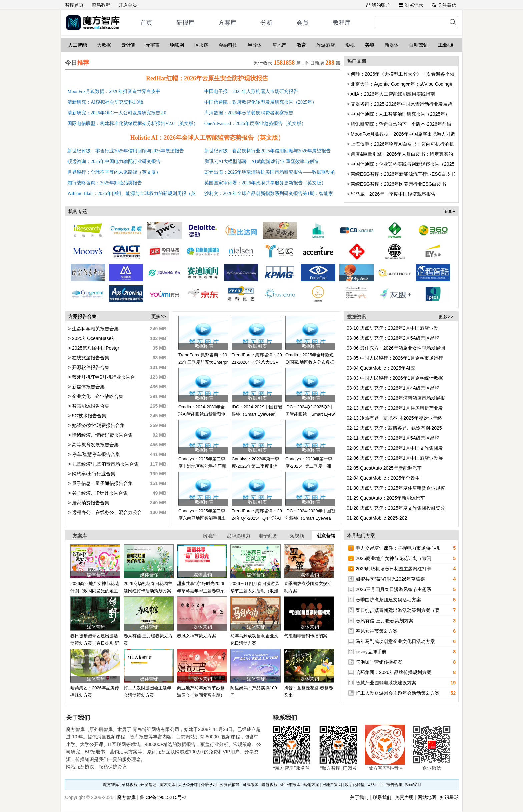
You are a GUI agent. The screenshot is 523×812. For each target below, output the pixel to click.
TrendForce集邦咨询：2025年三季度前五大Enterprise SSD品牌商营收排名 (203, 362)
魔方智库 (111, 785)
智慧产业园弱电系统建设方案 (386, 683)
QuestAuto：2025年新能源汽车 (386, 498)
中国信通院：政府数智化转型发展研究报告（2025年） (260, 102)
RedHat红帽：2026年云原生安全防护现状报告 (207, 78)
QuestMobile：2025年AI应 (381, 368)
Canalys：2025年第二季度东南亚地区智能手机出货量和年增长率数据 (202, 518)
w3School (376, 785)
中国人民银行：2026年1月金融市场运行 (395, 358)
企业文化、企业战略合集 (97, 396)
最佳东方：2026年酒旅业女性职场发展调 (396, 348)
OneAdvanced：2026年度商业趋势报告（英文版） (255, 124)
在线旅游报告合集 (90, 358)
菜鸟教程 (101, 5)
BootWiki (413, 785)
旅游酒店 (326, 45)
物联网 (177, 45)
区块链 (201, 45)
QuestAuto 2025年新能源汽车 (384, 468)
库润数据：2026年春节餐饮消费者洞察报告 (249, 113)
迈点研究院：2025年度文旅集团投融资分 (396, 508)
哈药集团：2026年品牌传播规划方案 (393, 672)
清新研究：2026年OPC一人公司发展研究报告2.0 (117, 113)
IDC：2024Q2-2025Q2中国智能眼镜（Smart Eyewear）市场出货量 (310, 414)
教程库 (342, 23)
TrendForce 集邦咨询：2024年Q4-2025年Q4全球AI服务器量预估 (257, 518)
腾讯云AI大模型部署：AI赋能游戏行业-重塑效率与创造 (261, 162)
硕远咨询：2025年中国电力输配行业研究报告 (114, 162)
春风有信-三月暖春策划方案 (384, 621)
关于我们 (359, 797)
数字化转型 (355, 785)
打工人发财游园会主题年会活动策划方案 (398, 693)
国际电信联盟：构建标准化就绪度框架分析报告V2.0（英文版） (133, 124)
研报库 (185, 23)
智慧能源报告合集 (90, 406)
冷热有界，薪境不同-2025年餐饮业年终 (394, 418)
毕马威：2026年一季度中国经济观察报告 (393, 194)
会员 (303, 23)
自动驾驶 (418, 45)
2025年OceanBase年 (93, 338)
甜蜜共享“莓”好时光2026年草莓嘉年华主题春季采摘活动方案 (201, 591)
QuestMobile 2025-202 (377, 518)
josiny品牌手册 (371, 652)
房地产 (279, 45)
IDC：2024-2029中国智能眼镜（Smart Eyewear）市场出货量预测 (257, 414)
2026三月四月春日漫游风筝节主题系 (393, 589)
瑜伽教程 (270, 785)
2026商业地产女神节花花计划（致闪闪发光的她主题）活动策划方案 (95, 591)
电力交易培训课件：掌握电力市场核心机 (398, 548)
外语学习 (209, 785)
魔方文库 (167, 785)
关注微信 (444, 5)
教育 (301, 45)
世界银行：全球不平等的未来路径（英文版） (114, 172)
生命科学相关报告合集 (95, 329)
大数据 (104, 45)
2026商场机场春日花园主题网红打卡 (393, 569)
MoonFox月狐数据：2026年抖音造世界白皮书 (114, 92)
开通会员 (128, 5)
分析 (267, 23)
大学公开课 (188, 785)
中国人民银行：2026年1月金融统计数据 (395, 378)
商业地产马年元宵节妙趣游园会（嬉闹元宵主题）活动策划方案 (201, 695)
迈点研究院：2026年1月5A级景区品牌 (393, 438)
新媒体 (392, 45)
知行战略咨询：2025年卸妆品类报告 (105, 183)
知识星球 (449, 797)
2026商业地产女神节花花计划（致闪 (393, 558)
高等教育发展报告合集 (95, 445)
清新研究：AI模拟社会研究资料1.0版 (105, 102)
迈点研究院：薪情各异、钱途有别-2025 (394, 428)
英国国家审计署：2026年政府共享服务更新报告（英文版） (265, 183)
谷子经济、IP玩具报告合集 (99, 493)
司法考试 (250, 785)
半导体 (255, 45)
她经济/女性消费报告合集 (98, 425)
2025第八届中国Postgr (95, 348)
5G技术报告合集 (89, 416)
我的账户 (378, 5)
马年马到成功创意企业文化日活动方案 (395, 641)
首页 (146, 23)
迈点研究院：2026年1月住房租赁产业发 (395, 408)
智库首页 (74, 5)
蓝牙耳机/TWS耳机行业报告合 (103, 377)
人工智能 (77, 45)
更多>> (159, 316)
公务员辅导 (230, 785)
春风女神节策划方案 (197, 636)
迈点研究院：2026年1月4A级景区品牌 (393, 388)
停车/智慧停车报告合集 (95, 454)
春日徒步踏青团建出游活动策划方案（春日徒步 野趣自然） (95, 643)
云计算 (128, 45)
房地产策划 (332, 785)
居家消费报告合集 (90, 503)
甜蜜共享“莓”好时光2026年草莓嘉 (390, 579)
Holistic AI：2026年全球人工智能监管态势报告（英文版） (207, 138)
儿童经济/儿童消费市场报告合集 (105, 464)
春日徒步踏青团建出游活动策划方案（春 (398, 610)
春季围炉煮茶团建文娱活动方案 (388, 600)
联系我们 (382, 797)
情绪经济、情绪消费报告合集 (102, 435)
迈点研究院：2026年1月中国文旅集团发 (395, 448)
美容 (370, 45)
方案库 (227, 23)
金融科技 (228, 45)
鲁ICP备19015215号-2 (163, 797)
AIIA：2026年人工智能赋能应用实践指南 (393, 94)
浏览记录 (411, 5)
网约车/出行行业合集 (93, 474)
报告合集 (394, 785)
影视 (350, 45)
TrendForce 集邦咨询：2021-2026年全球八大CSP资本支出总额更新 (257, 362)
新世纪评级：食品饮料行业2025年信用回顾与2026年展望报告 (268, 151)
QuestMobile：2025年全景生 (383, 478)
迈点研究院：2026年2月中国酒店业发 (392, 328)
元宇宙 (153, 45)
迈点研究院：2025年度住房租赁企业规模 (396, 488)
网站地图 (427, 797)
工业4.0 (446, 45)
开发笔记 (148, 785)
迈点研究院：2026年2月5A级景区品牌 (393, 338)
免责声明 (404, 797)
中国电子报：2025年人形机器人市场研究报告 (251, 92)
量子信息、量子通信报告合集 (102, 483)
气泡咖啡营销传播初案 (306, 636)
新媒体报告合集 (88, 387)
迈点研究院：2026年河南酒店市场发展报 (396, 398)
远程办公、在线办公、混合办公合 (106, 512)
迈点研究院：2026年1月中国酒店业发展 (395, 458)
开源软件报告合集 (90, 367)
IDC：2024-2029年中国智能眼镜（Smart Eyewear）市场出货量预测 (310, 518)
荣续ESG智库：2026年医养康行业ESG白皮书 (398, 184)
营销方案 (311, 785)
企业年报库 (290, 785)
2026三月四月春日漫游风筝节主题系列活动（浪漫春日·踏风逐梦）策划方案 (255, 591)
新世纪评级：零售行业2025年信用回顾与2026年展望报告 (126, 151)
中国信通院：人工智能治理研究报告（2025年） (400, 114)
